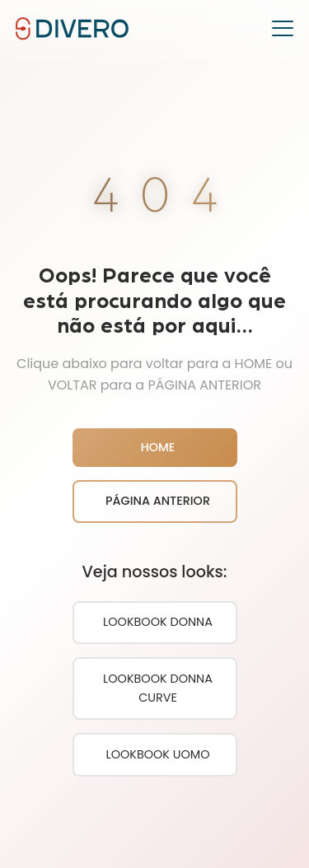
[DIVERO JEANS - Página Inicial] (72, 27)
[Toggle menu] (283, 29)
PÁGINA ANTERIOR (158, 501)
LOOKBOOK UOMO (157, 754)
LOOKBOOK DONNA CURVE (158, 688)
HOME (158, 447)
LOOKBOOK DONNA (158, 622)
